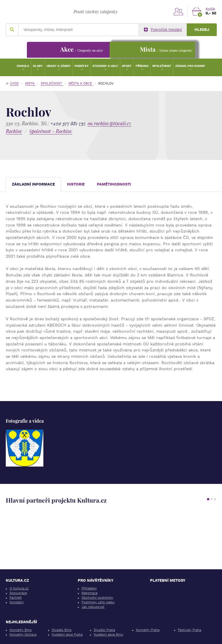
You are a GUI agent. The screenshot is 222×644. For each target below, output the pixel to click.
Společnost (162, 66)
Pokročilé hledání (163, 30)
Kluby (38, 66)
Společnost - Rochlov (51, 131)
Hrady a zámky (59, 66)
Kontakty (17, 602)
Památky (82, 66)
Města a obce (81, 84)
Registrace (89, 593)
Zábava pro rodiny (190, 66)
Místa (30, 84)
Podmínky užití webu (98, 602)
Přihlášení (89, 588)
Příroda (142, 66)
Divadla (23, 66)
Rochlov (14, 131)
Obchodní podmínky (97, 598)
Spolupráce (18, 593)
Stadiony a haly (105, 66)
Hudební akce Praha (67, 635)
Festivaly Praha (189, 630)
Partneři (16, 598)
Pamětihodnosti (114, 184)
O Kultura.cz (19, 588)
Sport (127, 66)
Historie (76, 184)
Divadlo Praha (104, 630)
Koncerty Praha (148, 630)
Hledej (202, 30)
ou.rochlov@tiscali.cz (109, 123)
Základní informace (33, 184)
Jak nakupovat (93, 607)
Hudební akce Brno (108, 635)
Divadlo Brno (62, 630)
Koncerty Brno (21, 630)
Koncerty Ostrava (23, 635)
